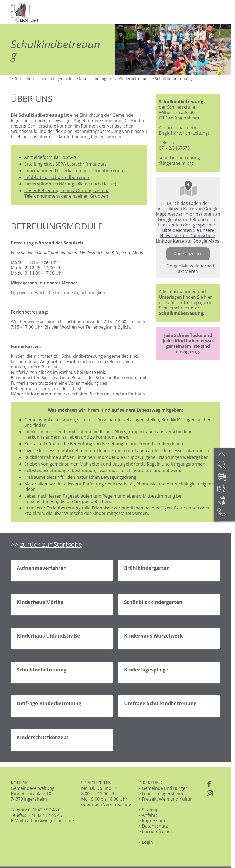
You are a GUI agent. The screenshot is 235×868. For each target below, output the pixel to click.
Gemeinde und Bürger (165, 788)
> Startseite (21, 79)
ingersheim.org (178, 163)
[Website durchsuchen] (226, 467)
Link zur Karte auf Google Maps (188, 241)
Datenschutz (155, 826)
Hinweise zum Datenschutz (188, 236)
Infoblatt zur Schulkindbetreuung (58, 177)
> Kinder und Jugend (95, 79)
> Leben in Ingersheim (53, 79)
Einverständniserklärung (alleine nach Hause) (70, 184)
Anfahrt (150, 815)
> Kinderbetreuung (132, 79)
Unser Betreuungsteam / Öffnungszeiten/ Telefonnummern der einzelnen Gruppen (67, 193)
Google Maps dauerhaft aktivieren (188, 268)
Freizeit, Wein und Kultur (167, 799)
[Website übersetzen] (226, 478)
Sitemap (150, 810)
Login (147, 842)
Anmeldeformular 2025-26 (51, 157)
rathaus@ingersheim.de (50, 821)
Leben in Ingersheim (163, 794)
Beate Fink (95, 372)
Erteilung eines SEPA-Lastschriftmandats (65, 164)
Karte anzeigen (188, 254)
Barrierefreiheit (158, 831)
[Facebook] (209, 785)
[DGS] (226, 502)
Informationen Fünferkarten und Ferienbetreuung (75, 171)
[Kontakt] (226, 514)
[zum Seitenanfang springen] (226, 455)
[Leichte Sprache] (226, 490)
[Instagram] (210, 794)
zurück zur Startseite (51, 544)
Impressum (154, 821)
